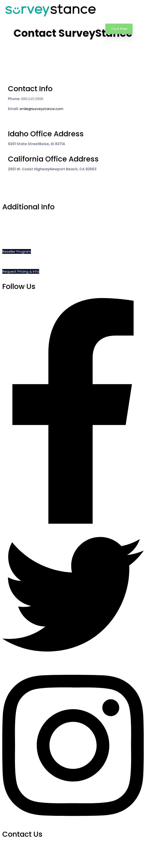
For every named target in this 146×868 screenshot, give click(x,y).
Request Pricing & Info (21, 271)
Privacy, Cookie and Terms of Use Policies (37, 241)
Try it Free (119, 29)
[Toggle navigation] (140, 29)
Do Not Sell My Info (18, 231)
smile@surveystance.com (41, 109)
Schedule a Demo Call (21, 221)
